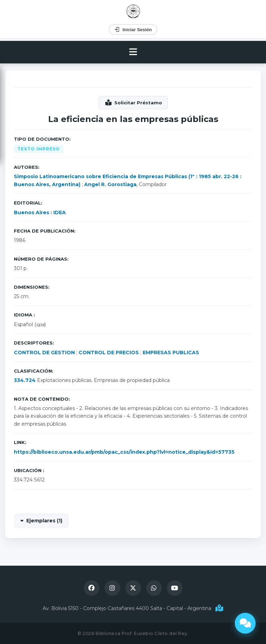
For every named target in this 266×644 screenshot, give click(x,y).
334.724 (25, 380)
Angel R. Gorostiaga (110, 184)
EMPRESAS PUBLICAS (171, 353)
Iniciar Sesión (133, 29)
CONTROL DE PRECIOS (109, 353)
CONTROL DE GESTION (44, 353)
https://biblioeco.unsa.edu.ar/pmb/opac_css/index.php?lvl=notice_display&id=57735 (124, 452)
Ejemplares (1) (44, 521)
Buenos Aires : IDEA (40, 212)
